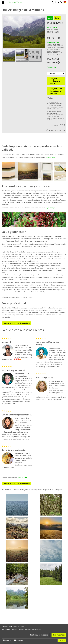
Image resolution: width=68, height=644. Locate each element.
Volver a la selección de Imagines (16, 323)
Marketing (19, 640)
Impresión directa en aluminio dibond (56, 49)
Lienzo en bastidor (55, 45)
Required (7, 640)
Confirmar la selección (39, 635)
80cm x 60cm (52, 27)
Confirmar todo (59, 635)
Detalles (62, 640)
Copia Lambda (53, 43)
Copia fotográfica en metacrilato (55, 53)
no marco (51, 67)
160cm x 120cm (53, 32)
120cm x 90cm (52, 30)
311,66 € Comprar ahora (55, 81)
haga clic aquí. (51, 157)
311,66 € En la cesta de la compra (56, 91)
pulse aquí (22, 477)
